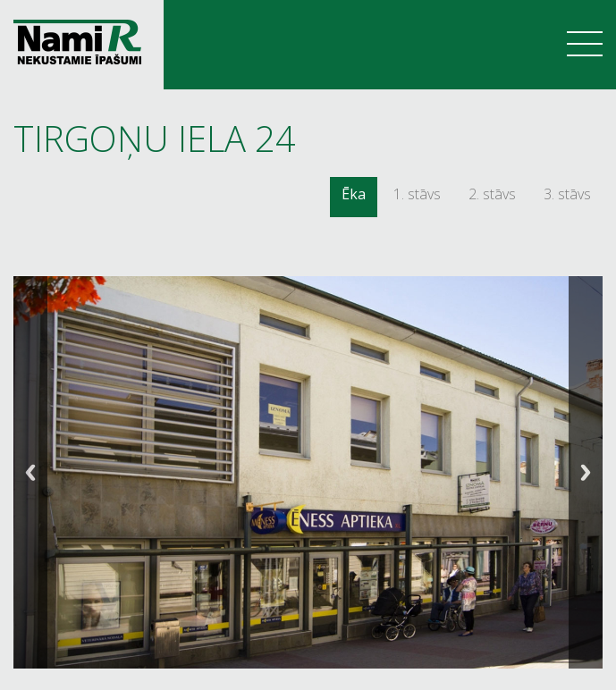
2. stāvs (492, 194)
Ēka (354, 194)
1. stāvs (417, 194)
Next (586, 472)
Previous (30, 472)
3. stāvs (567, 194)
